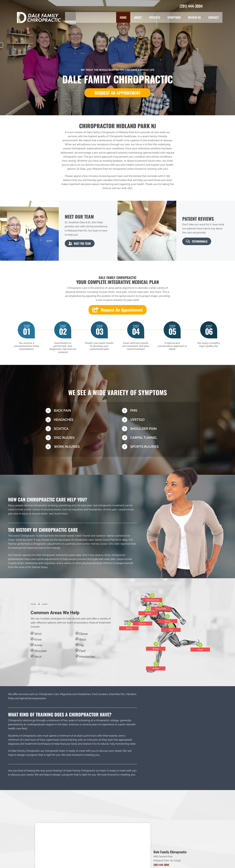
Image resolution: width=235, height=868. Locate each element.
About (138, 17)
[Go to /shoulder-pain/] (157, 429)
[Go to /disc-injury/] (81, 438)
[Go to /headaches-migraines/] (81, 420)
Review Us (194, 17)
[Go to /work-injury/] (81, 447)
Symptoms (174, 17)
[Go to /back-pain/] (81, 411)
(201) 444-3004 (191, 6)
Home (123, 17)
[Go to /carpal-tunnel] (157, 438)
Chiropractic (28, 536)
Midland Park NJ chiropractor (110, 169)
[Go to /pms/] (157, 411)
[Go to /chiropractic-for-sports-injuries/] (157, 447)
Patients (155, 17)
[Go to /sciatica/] (81, 429)
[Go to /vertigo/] (157, 420)
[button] (117, 93)
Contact (213, 17)
